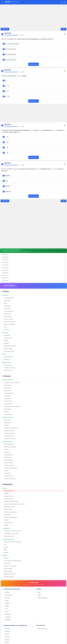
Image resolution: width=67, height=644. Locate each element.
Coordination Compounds (9, 439)
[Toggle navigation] (64, 2)
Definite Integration (8, 571)
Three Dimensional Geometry (10, 517)
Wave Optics (6, 360)
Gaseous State (7, 391)
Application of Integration (9, 574)
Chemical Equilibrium (8, 393)
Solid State (6, 412)
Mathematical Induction (9, 507)
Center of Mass (7, 314)
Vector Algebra (7, 301)
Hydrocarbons (7, 452)
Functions (5, 558)
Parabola (5, 547)
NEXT (64, 29)
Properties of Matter (8, 319)
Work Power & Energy (8, 311)
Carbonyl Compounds (8, 465)
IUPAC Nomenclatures (8, 444)
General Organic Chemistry (9, 447)
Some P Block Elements (9, 433)
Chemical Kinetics (7, 404)
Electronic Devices (7, 370)
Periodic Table (6, 420)
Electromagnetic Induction (9, 346)
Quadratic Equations (8, 499)
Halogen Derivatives (8, 455)
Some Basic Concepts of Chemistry (11, 383)
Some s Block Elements (9, 431)
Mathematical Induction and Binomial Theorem (14, 504)
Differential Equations (8, 577)
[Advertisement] (33, 16)
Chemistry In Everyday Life (9, 479)
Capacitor (5, 341)
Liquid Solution (7, 396)
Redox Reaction (7, 388)
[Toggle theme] (61, 2)
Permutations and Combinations (11, 501)
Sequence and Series (8, 496)
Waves (5, 327)
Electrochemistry (7, 409)
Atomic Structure (7, 385)
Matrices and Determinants (9, 512)
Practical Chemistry (8, 476)
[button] (33, 44)
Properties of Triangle (8, 536)
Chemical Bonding (7, 423)
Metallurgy (6, 425)
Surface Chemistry (7, 414)
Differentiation (7, 563)
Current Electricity (7, 338)
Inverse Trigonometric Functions (11, 534)
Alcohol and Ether (7, 457)
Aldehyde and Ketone (8, 460)
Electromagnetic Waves (9, 351)
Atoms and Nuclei (7, 365)
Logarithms (6, 493)
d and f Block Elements (9, 436)
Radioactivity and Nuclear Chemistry (11, 406)
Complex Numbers (7, 523)
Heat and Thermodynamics (9, 322)
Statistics (5, 525)
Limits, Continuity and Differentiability (12, 561)
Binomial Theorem (7, 509)
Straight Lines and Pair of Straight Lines (12, 542)
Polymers (5, 471)
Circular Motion (7, 308)
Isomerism (6, 449)
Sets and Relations (8, 491)
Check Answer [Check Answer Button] (34, 64)
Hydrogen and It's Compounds (10, 428)
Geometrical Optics (8, 357)
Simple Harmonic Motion (9, 324)
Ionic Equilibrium (7, 399)
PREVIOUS (5, 29)
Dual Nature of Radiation (9, 368)
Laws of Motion (7, 306)
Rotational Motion (7, 316)
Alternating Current (7, 349)
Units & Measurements (8, 298)
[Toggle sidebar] (3, 2)
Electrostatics (6, 335)
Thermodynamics (7, 401)
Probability (6, 520)
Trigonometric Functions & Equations (12, 531)
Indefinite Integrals (7, 569)
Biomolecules (6, 473)
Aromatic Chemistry (8, 463)
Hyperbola (6, 552)
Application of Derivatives (9, 566)
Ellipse (5, 550)
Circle (5, 545)
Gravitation (6, 330)
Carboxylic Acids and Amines (10, 468)
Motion (5, 303)
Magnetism (6, 343)
